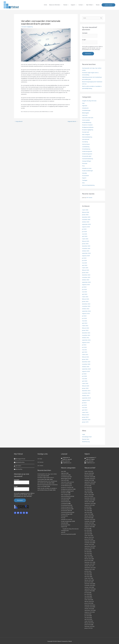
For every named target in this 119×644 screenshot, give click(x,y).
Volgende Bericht (73, 122)
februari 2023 (86, 298)
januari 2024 (85, 272)
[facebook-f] (15, 511)
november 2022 (86, 305)
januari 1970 (85, 420)
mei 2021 (85, 348)
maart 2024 (85, 267)
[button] (108, 5)
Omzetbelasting (86, 149)
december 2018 (86, 418)
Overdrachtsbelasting (88, 158)
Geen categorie (86, 134)
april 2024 (85, 264)
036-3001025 (66, 459)
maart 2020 (85, 382)
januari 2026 (85, 214)
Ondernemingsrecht (87, 151)
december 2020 (86, 360)
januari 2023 (85, 300)
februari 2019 (86, 413)
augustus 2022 (86, 312)
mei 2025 (85, 233)
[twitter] (18, 511)
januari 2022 (85, 329)
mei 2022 (85, 320)
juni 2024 (84, 260)
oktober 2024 (86, 250)
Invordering (85, 141)
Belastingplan (86, 113)
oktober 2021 (86, 336)
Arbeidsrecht (85, 108)
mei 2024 (85, 262)
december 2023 (86, 274)
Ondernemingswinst (87, 153)
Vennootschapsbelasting (88, 185)
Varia (83, 182)
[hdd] (18, 467)
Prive (83, 165)
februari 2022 (86, 327)
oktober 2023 (86, 279)
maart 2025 (85, 238)
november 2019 (86, 391)
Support (73, 5)
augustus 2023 (86, 284)
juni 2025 (84, 231)
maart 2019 (85, 411)
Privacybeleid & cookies (28, 640)
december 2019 (86, 389)
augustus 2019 (86, 399)
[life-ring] (20, 457)
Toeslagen (85, 180)
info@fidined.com (67, 461)
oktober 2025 (86, 221)
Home (45, 5)
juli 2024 (84, 257)
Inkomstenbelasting (87, 137)
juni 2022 (84, 317)
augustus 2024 (86, 255)
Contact (81, 5)
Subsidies (85, 173)
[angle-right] (40, 457)
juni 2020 (84, 375)
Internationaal (86, 139)
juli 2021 (84, 343)
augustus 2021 (86, 341)
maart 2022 (85, 324)
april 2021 (85, 351)
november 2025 (86, 219)
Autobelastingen (86, 110)
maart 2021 (85, 353)
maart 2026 (85, 209)
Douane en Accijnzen (87, 125)
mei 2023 (85, 291)
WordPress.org (86, 440)
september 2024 (86, 252)
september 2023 (86, 281)
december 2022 (86, 303)
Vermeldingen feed (87, 435)
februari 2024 (86, 269)
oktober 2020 (86, 365)
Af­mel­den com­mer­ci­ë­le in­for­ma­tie (74, 640)
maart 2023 (85, 296)
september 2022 (86, 310)
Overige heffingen (87, 161)
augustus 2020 (86, 370)
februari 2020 (86, 384)
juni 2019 (84, 403)
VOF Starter (89, 197)
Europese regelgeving (27, 27)
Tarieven (65, 5)
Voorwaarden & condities (91, 640)
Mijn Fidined (89, 5)
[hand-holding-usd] (18, 464)
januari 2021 (85, 358)
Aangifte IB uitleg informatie (89, 101)
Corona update (86, 120)
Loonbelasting (86, 146)
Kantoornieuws (86, 144)
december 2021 (86, 331)
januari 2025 (85, 243)
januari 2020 (85, 387)
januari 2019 (85, 415)
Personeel (85, 163)
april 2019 (85, 408)
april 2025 (85, 236)
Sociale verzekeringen (88, 170)
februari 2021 (86, 355)
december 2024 (86, 245)
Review (98, 5)
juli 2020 (84, 372)
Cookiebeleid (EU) (40, 640)
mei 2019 (85, 406)
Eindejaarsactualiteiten (88, 127)
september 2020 (86, 367)
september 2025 (86, 224)
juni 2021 (84, 346)
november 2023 (86, 276)
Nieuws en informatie (54, 5)
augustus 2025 (86, 226)
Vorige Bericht (18, 122)
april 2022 (85, 322)
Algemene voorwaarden (58, 640)
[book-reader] (19, 460)
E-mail (84, 40)
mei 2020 (85, 377)
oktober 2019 (86, 394)
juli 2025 (84, 228)
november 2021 (86, 334)
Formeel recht (86, 132)
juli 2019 (84, 401)
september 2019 (86, 396)
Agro (83, 103)
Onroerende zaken (87, 156)
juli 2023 (84, 286)
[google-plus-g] (21, 511)
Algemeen (85, 105)
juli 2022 (84, 315)
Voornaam (85, 33)
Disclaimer (48, 640)
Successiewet (86, 175)
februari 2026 (86, 212)
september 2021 (86, 339)
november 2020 (86, 363)
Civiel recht (85, 115)
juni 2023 (84, 288)
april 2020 (85, 379)
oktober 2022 (86, 308)
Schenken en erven (87, 168)
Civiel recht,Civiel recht (88, 118)
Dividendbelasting (87, 122)
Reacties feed (86, 437)
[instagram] (24, 511)
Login (84, 433)
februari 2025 (86, 240)
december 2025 (86, 216)
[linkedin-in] (27, 511)
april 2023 (85, 293)
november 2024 (86, 248)
